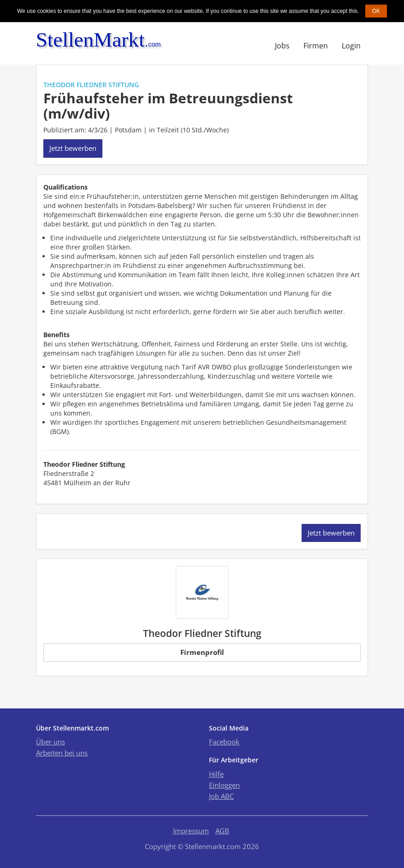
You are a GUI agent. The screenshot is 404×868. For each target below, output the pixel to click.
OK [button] (376, 11)
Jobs (282, 46)
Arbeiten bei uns (62, 753)
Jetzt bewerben (73, 148)
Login (351, 46)
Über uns (50, 742)
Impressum (191, 831)
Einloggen (224, 785)
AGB (222, 831)
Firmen (316, 46)
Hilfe (216, 774)
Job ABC (221, 796)
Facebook (224, 742)
